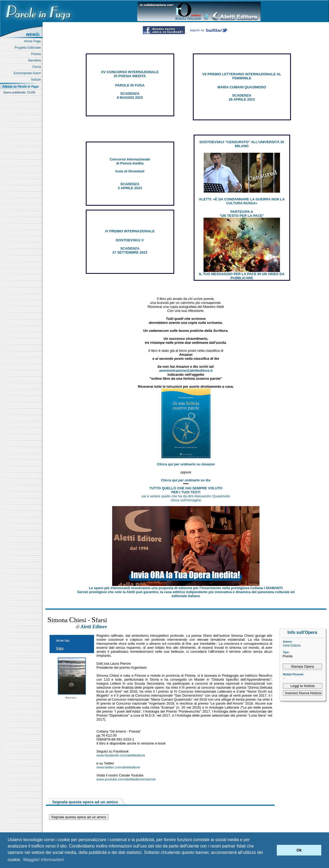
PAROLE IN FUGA (130, 85)
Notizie (37, 80)
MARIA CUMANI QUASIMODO (242, 87)
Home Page (33, 41)
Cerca (37, 67)
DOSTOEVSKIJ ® (130, 240)
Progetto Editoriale (29, 48)
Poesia (37, 54)
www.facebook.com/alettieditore (121, 755)
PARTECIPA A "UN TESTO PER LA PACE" (242, 214)
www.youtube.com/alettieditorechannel (126, 779)
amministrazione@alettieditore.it (186, 371)
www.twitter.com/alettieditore (118, 767)
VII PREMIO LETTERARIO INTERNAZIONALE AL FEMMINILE (242, 76)
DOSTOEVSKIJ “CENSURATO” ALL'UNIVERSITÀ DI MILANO (242, 144)
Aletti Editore (292, 646)
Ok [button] (299, 850)
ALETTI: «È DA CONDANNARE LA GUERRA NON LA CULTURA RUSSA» (242, 201)
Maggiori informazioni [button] (43, 860)
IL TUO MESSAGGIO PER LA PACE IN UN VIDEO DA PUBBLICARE (242, 276)
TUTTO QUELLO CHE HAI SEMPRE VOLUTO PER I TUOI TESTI (186, 490)
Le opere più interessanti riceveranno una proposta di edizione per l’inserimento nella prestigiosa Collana (186, 588)
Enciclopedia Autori (28, 73)
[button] (271, 850)
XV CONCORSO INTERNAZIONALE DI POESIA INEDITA (130, 74)
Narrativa (35, 60)
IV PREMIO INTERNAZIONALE (130, 231)
